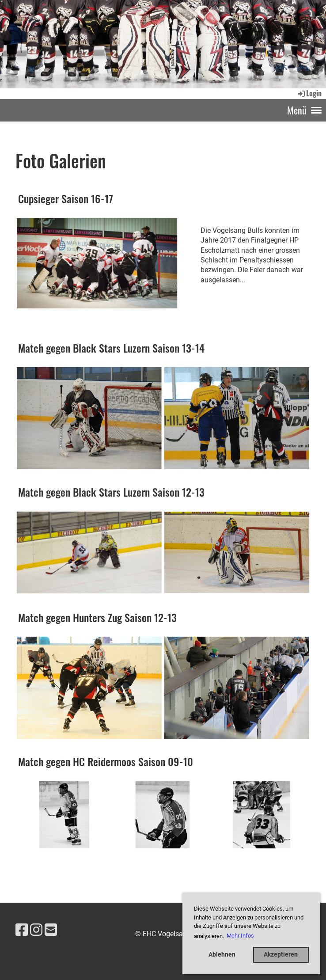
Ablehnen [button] (222, 955)
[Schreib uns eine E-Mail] (51, 930)
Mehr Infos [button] (240, 936)
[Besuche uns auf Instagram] (36, 930)
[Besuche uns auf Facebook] (22, 930)
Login (309, 93)
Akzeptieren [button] (281, 955)
